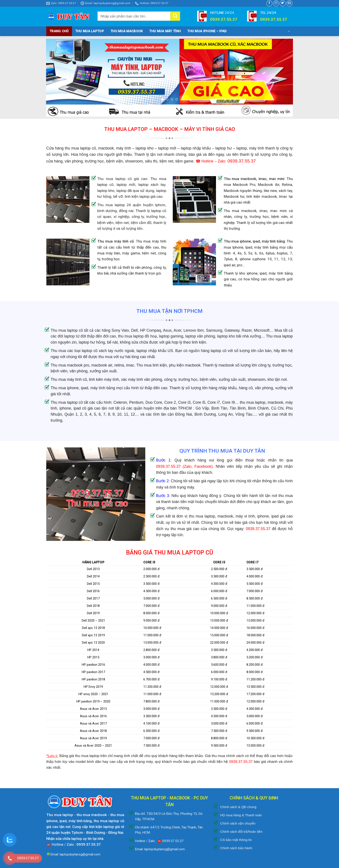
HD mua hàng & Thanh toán (241, 815)
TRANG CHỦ (59, 31)
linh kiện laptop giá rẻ (107, 827)
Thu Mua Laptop (90, 31)
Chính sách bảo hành (236, 848)
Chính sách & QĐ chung (238, 807)
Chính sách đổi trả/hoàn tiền (241, 832)
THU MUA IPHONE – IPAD (207, 31)
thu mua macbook (92, 815)
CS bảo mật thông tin (236, 840)
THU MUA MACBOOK (127, 31)
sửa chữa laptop (69, 839)
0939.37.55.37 (168, 466)
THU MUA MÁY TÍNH (165, 31)
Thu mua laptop (60, 815)
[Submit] (175, 16)
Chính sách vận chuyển (238, 823)
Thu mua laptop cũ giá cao (122, 179)
